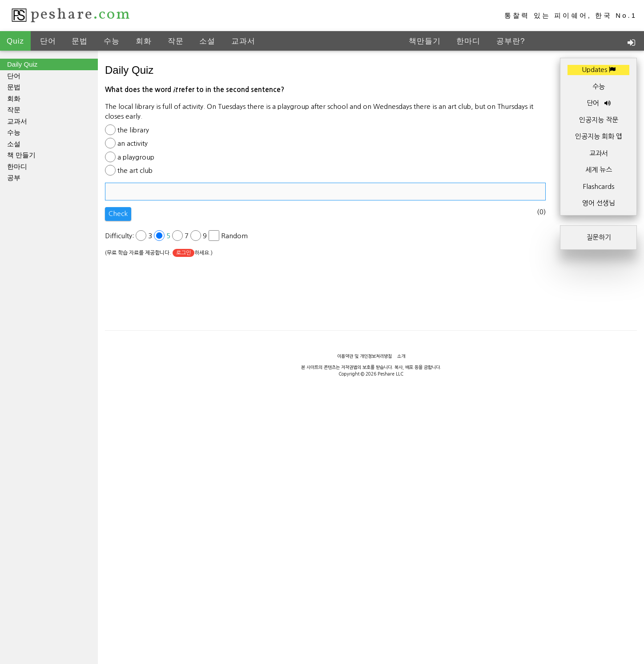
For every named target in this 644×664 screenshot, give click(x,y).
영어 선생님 (599, 203)
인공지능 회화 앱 (599, 136)
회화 (144, 41)
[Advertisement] (322, 644)
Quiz (15, 41)
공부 (14, 178)
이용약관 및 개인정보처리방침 (364, 356)
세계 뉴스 (599, 170)
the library (133, 130)
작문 (176, 41)
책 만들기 (21, 155)
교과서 (243, 41)
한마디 (468, 41)
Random (234, 236)
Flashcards (599, 186)
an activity (133, 143)
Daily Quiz (22, 64)
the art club (135, 170)
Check (118, 214)
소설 (207, 41)
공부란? (511, 41)
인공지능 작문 (599, 120)
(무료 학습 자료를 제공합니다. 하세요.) (159, 253)
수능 (112, 41)
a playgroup (136, 157)
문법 (80, 41)
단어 (48, 41)
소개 (401, 356)
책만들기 (425, 41)
